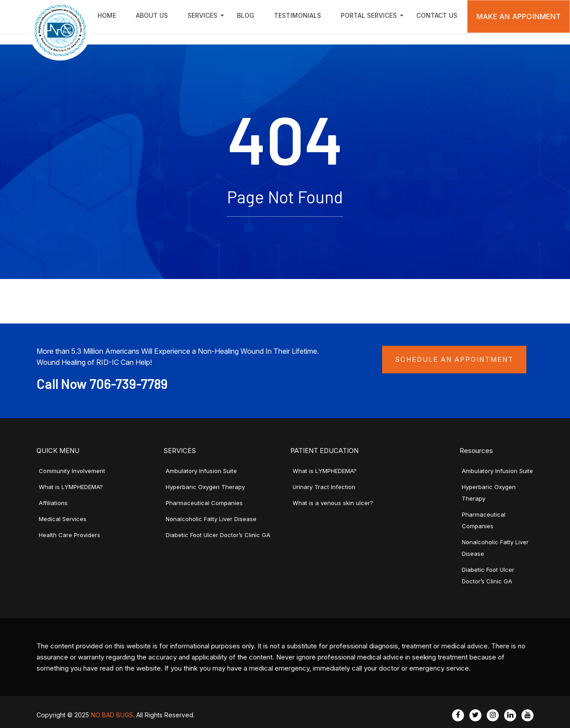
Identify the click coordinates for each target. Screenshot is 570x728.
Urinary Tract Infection (324, 487)
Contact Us (437, 15)
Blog (246, 15)
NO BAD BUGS (112, 715)
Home (107, 15)
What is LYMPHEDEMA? (71, 487)
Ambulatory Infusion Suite (201, 471)
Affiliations (53, 503)
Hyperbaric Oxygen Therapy (205, 487)
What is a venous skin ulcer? (333, 503)
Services (202, 15)
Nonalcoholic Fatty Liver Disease (211, 519)
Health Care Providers (69, 535)
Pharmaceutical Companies (204, 503)
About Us (152, 15)
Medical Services (63, 519)
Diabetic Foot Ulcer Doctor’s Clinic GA (218, 535)
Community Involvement (72, 471)
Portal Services (369, 15)
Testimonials (297, 15)
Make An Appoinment (519, 16)
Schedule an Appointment (454, 359)
